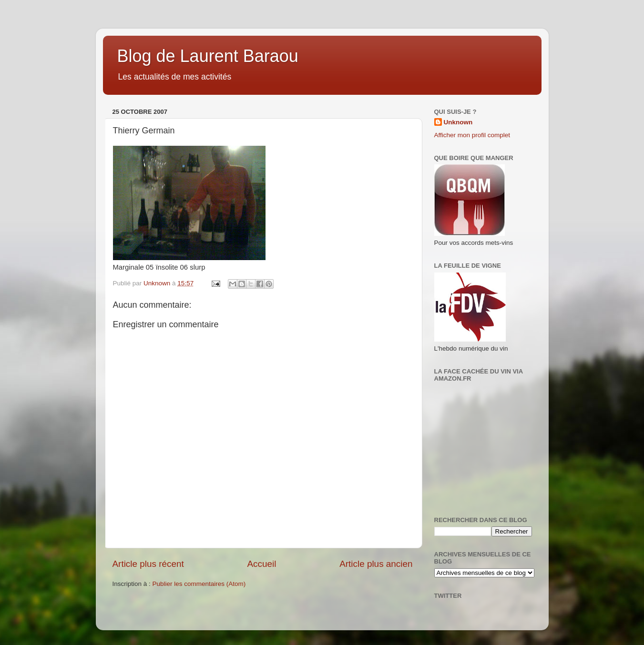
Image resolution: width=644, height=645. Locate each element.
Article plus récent (148, 564)
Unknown (458, 122)
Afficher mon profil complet (472, 135)
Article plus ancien (376, 564)
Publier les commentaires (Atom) (199, 584)
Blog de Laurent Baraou (208, 56)
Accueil (261, 564)
